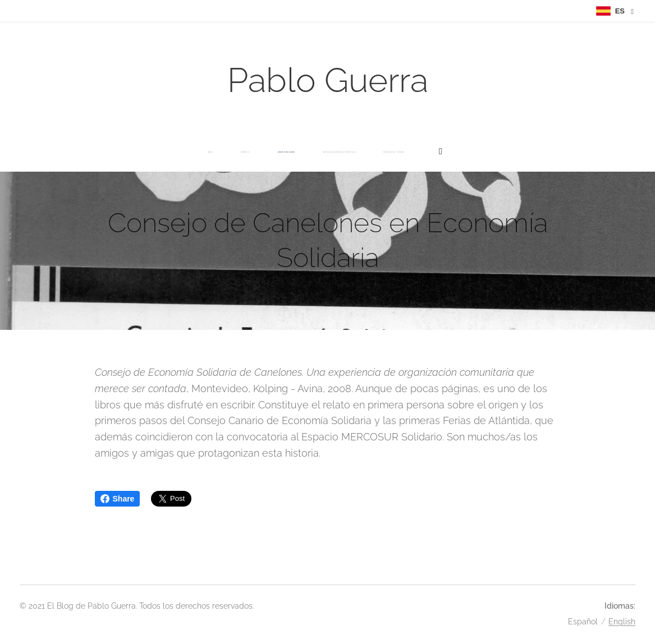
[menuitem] (194, 152)
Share (118, 499)
